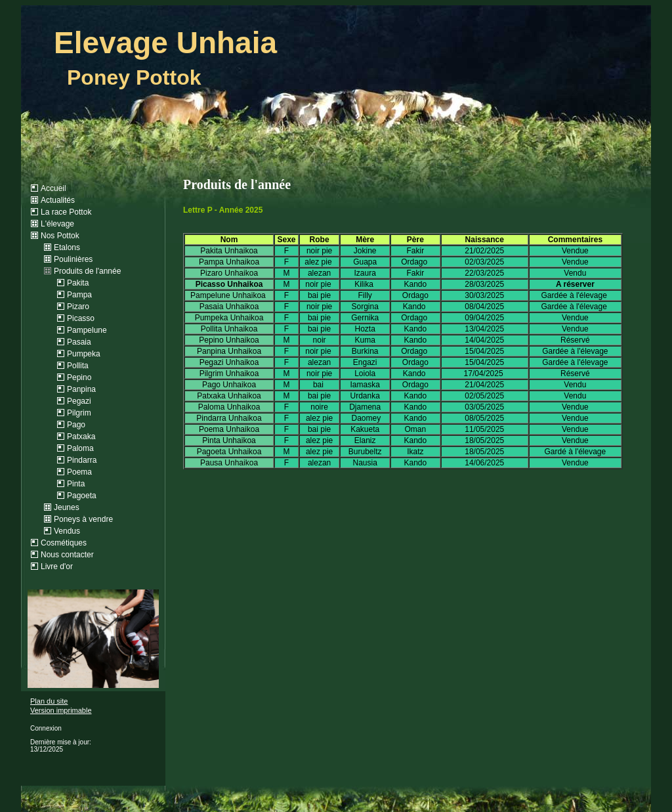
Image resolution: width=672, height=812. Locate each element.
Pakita (78, 283)
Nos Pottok (60, 236)
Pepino (79, 377)
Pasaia (79, 342)
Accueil (53, 188)
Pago (76, 425)
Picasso (81, 318)
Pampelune (87, 330)
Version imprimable (61, 710)
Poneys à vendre (83, 519)
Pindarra (82, 460)
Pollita (78, 366)
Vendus (67, 531)
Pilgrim (79, 413)
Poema (79, 472)
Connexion (46, 728)
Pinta (76, 484)
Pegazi (79, 401)
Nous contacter (67, 555)
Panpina (81, 389)
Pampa (79, 295)
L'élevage (57, 224)
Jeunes (67, 507)
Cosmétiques (64, 543)
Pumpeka (84, 354)
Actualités (58, 200)
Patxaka (81, 437)
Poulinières (73, 259)
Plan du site (49, 701)
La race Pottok (66, 212)
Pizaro (78, 307)
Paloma (80, 448)
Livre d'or (57, 566)
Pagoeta (82, 496)
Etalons (67, 247)
